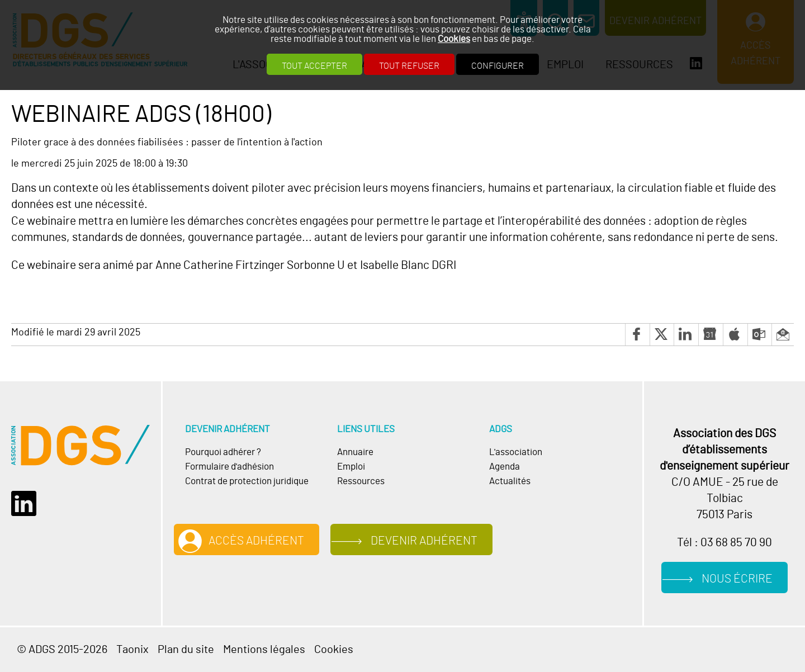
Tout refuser (409, 66)
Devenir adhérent (424, 541)
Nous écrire (737, 579)
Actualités (510, 481)
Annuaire (355, 452)
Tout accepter (314, 66)
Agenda (505, 467)
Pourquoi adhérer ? (223, 452)
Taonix (132, 650)
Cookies (454, 39)
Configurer (498, 66)
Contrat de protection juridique (247, 481)
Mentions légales (264, 650)
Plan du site (186, 650)
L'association (516, 452)
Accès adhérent (256, 541)
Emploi (351, 467)
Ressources (361, 481)
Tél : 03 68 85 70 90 (724, 543)
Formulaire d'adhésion (229, 467)
